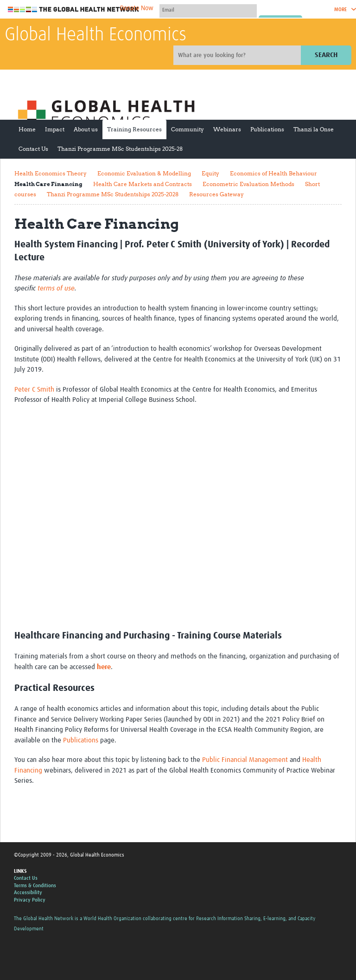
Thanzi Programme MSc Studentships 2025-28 (120, 149)
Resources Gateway (216, 194)
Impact (55, 129)
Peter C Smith (34, 390)
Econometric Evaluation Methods (248, 184)
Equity (210, 173)
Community (188, 129)
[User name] (208, 10)
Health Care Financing (48, 184)
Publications (267, 129)
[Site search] (238, 55)
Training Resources (134, 129)
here (104, 667)
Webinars (227, 129)
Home (27, 129)
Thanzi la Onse (314, 129)
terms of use (56, 288)
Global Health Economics (95, 35)
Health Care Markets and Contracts (143, 184)
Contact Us (33, 149)
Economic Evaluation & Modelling (144, 173)
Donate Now (137, 8)
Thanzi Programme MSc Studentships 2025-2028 (113, 194)
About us (86, 129)
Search (326, 55)
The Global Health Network (74, 10)
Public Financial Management (245, 760)
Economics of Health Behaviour (273, 173)
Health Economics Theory (51, 173)
